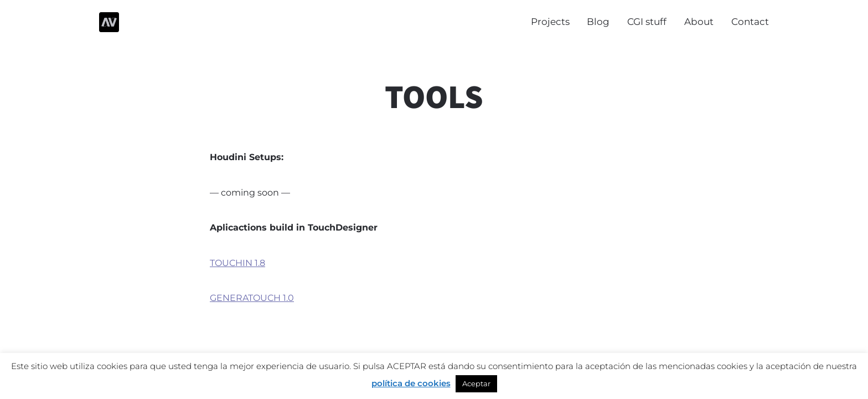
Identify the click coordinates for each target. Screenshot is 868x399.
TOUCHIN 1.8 (237, 263)
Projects (550, 22)
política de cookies (411, 383)
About (699, 22)
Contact (750, 22)
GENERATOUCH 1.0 (252, 298)
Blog (598, 22)
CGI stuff (647, 22)
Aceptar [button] (476, 383)
